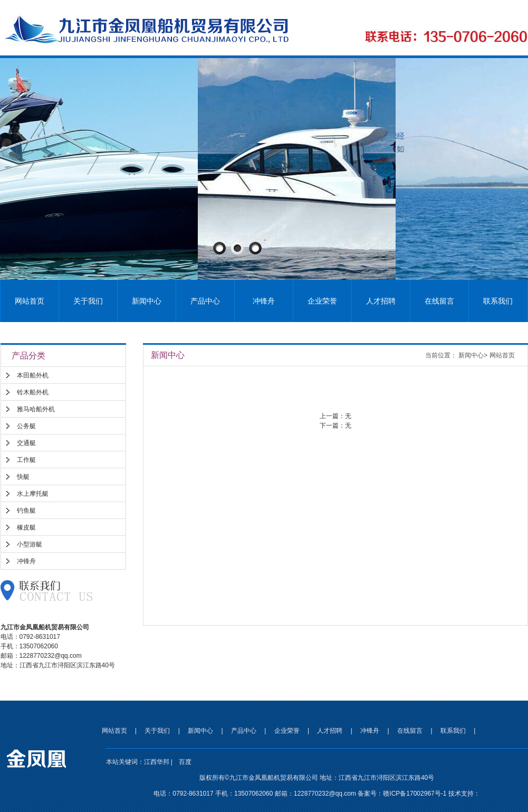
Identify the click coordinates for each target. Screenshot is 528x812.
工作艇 (26, 460)
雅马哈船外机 (36, 409)
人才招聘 (381, 301)
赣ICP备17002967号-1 (415, 794)
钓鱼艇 (26, 511)
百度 (185, 762)
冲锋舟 (264, 301)
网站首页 (30, 301)
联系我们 (498, 301)
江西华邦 (157, 762)
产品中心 (205, 301)
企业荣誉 (322, 301)
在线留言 (439, 301)
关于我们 (88, 301)
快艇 (23, 477)
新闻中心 (147, 301)
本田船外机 (33, 375)
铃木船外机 (33, 392)
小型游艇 (30, 544)
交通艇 (26, 443)
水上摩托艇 (33, 494)
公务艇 (26, 426)
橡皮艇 (26, 527)
